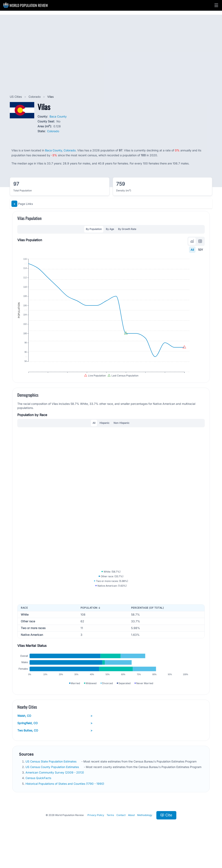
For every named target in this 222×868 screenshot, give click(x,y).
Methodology (145, 838)
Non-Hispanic (121, 433)
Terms (110, 838)
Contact (121, 838)
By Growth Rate (127, 229)
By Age (110, 229)
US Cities (16, 97)
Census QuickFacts (39, 801)
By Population (94, 229)
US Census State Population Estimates (51, 784)
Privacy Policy (96, 838)
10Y (200, 250)
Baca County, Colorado (60, 150)
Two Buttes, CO (55, 753)
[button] (216, 5)
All (192, 250)
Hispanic (104, 433)
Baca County (58, 116)
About (131, 838)
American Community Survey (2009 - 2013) (55, 795)
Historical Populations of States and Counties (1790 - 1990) (65, 806)
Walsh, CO (55, 738)
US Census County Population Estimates (53, 789)
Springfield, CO (55, 746)
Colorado (35, 97)
